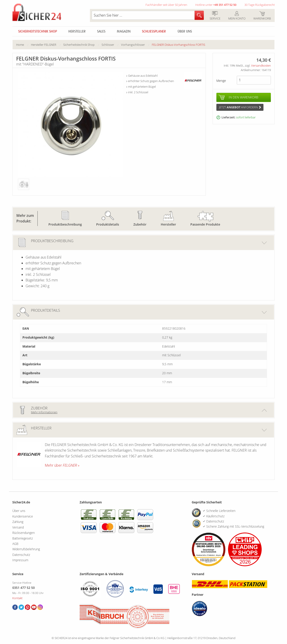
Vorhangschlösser (133, 45)
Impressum (20, 560)
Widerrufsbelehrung (26, 549)
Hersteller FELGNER (44, 45)
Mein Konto (237, 16)
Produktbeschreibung (65, 224)
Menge (221, 81)
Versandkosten (261, 65)
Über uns (185, 31)
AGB (15, 544)
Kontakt (17, 598)
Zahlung (18, 522)
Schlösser (108, 45)
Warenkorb (262, 16)
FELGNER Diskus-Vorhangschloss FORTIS (178, 45)
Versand (18, 527)
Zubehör (140, 224)
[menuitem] (24, 45)
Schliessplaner (154, 31)
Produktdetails (108, 224)
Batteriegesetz (23, 538)
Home (20, 45)
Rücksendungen (24, 533)
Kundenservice (23, 516)
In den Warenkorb (244, 97)
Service (215, 16)
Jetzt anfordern (240, 107)
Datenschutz (21, 555)
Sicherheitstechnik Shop (38, 31)
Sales (101, 31)
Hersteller (77, 31)
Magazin (124, 31)
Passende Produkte (205, 224)
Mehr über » (62, 465)
